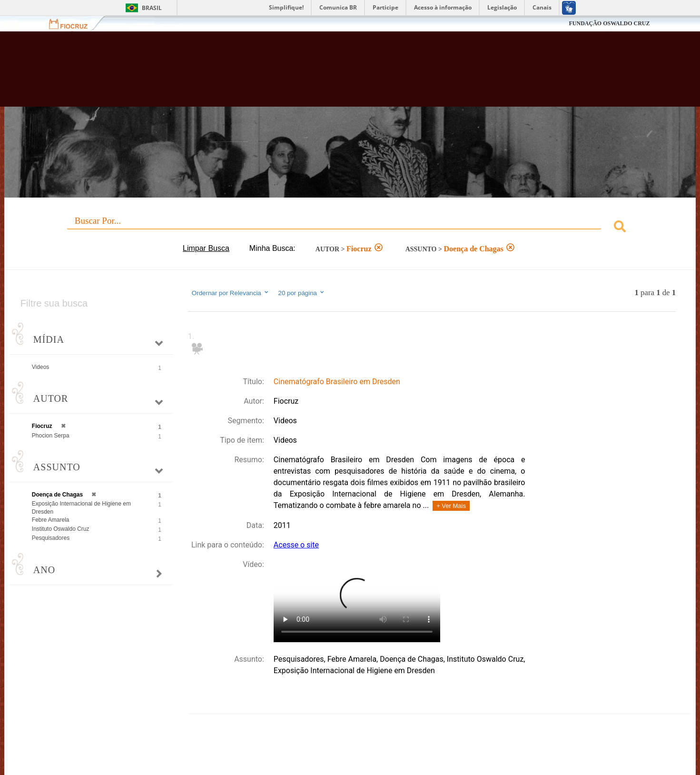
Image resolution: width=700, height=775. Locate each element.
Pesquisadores (51, 538)
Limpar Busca (206, 248)
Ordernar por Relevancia (231, 293)
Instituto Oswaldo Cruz (61, 529)
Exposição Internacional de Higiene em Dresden (81, 508)
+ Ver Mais (451, 506)
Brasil (152, 8)
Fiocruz (74, 24)
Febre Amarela (51, 520)
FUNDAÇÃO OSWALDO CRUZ (609, 23)
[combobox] (350, 228)
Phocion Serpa (51, 436)
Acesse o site (296, 545)
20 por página (301, 293)
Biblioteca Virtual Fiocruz (303, 74)
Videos (40, 367)
